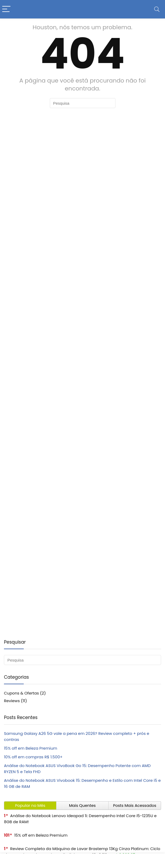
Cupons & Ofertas (21, 693)
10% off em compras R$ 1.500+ (33, 757)
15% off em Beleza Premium (31, 748)
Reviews (12, 701)
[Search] (157, 9)
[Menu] (6, 9)
